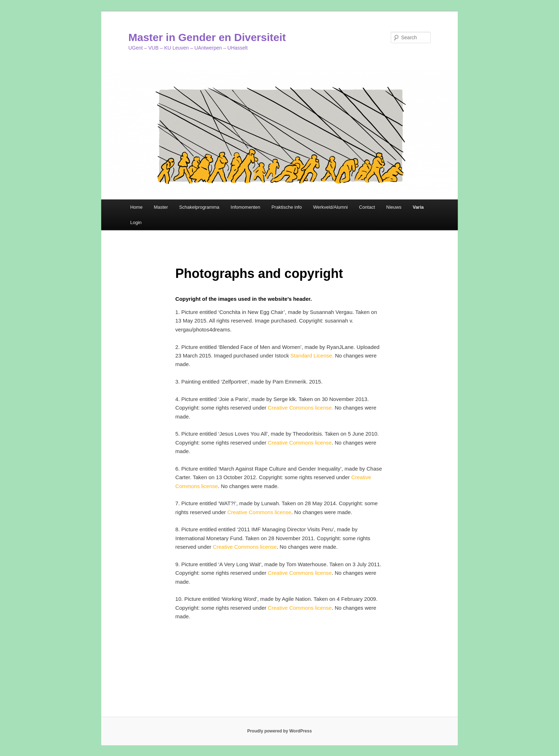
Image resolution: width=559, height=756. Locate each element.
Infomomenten (245, 207)
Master (161, 207)
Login (136, 222)
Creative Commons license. (301, 408)
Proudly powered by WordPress (279, 731)
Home (136, 207)
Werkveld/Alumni (330, 207)
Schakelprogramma (199, 207)
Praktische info (286, 207)
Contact (367, 207)
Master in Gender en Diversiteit (207, 37)
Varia (418, 207)
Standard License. (312, 356)
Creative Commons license (300, 443)
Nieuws (394, 207)
